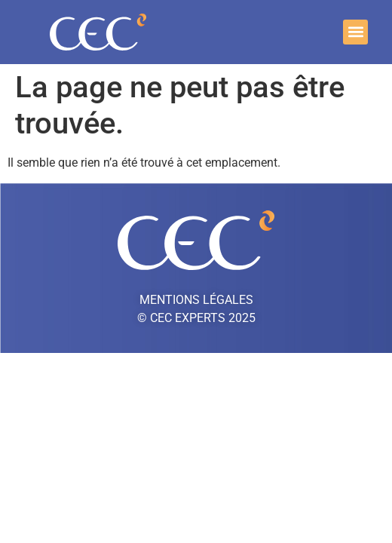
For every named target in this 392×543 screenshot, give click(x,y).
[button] (355, 32)
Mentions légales (196, 300)
